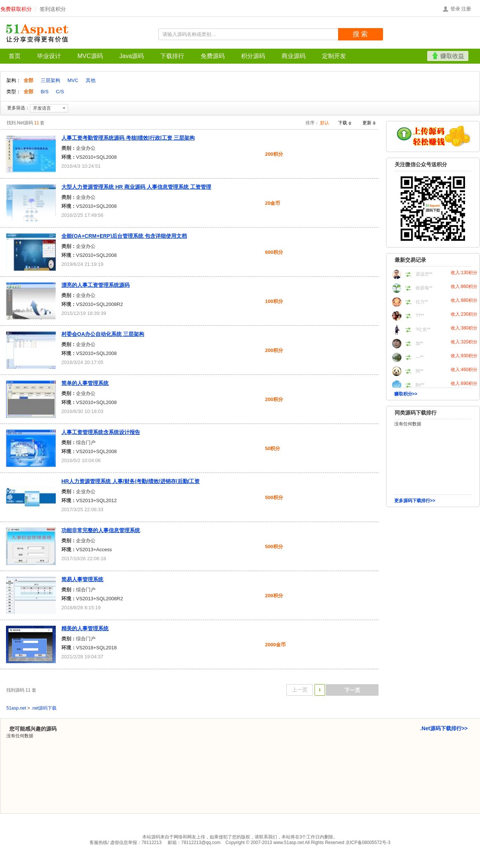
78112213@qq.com (201, 843)
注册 (466, 9)
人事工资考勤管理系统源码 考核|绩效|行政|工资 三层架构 (128, 138)
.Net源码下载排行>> (444, 728)
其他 (91, 80)
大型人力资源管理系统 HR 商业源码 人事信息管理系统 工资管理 (136, 187)
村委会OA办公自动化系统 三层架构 (103, 334)
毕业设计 (49, 56)
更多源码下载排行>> (415, 501)
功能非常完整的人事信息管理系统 (101, 530)
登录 (455, 9)
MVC (73, 80)
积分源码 (253, 56)
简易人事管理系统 (82, 579)
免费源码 (213, 56)
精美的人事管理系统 (85, 628)
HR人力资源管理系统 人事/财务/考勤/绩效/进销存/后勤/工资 (130, 481)
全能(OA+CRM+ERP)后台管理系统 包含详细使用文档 (124, 236)
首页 (15, 56)
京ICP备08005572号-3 (368, 843)
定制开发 (334, 56)
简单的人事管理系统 (85, 383)
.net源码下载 (44, 708)
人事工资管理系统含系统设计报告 (101, 432)
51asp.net (16, 708)
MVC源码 (90, 56)
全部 (29, 80)
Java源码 (132, 56)
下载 (343, 123)
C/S (60, 92)
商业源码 (294, 56)
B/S (45, 92)
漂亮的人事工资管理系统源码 (95, 285)
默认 (325, 123)
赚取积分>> (406, 394)
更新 (367, 123)
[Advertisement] (433, 558)
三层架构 (51, 80)
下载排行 (172, 56)
